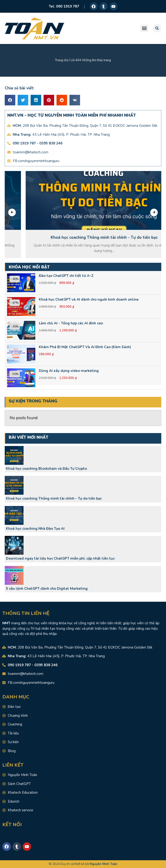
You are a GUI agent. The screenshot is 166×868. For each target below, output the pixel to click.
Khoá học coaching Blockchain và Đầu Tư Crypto (46, 469)
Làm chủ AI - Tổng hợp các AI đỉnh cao (71, 323)
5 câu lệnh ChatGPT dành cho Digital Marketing (47, 589)
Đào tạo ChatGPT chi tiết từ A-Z (66, 276)
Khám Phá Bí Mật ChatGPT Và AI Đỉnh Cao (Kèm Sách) (85, 347)
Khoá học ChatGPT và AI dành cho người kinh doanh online (89, 299)
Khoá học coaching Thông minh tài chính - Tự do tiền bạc (54, 498)
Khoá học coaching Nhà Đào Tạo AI (35, 529)
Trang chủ (62, 60)
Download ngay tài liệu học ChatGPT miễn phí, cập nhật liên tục (60, 558)
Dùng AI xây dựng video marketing (69, 371)
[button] (144, 28)
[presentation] (12, 212)
